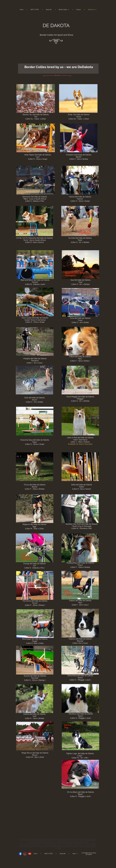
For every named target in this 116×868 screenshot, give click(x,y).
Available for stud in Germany (80, 444)
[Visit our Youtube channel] (30, 854)
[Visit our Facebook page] (20, 854)
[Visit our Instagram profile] (25, 854)
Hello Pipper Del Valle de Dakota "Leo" (38, 156)
